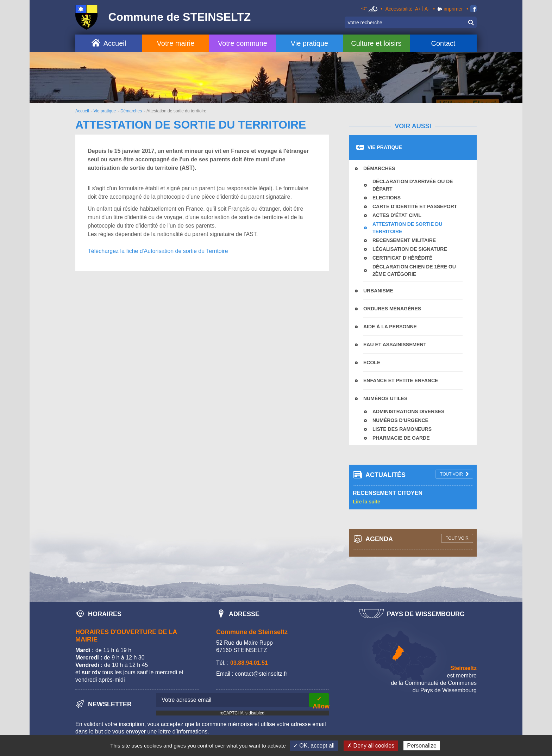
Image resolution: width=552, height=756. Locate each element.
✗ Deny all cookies (371, 746)
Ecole (372, 362)
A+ (418, 9)
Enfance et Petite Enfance (401, 380)
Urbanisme (378, 291)
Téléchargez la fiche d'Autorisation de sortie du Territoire (158, 251)
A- (427, 9)
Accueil (115, 43)
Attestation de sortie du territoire (407, 228)
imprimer (453, 9)
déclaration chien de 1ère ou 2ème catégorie (414, 270)
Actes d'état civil (397, 215)
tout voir (451, 474)
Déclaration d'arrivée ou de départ (413, 185)
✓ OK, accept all (314, 746)
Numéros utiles (385, 398)
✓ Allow (321, 701)
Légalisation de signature (410, 249)
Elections (387, 198)
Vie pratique (309, 43)
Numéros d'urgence (400, 420)
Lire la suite (366, 502)
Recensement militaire (404, 240)
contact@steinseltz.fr (261, 674)
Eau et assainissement (395, 345)
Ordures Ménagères (392, 309)
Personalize (422, 746)
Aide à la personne (390, 327)
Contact (443, 43)
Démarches (131, 111)
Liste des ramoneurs (402, 429)
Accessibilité (399, 9)
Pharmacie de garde (401, 438)
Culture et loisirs (376, 43)
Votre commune (243, 43)
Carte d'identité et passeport (415, 206)
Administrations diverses (408, 411)
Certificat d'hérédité (402, 258)
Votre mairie (176, 43)
